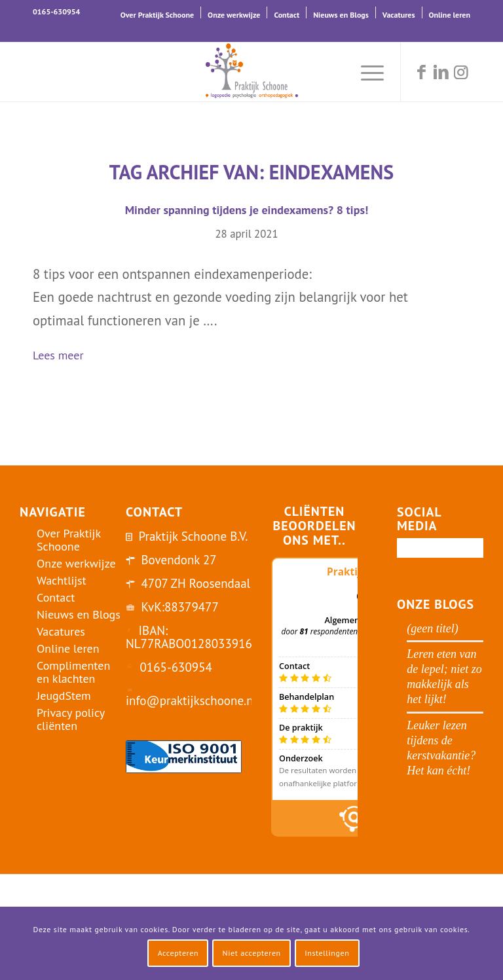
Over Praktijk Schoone (157, 15)
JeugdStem (64, 696)
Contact (287, 15)
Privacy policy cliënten (71, 719)
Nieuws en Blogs (341, 15)
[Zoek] (335, 72)
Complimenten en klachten (73, 672)
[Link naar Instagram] (460, 72)
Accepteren (178, 953)
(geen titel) (432, 628)
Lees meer (64, 356)
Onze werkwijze (234, 15)
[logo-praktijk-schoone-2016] (251, 72)
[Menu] (366, 72)
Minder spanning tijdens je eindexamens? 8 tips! (247, 210)
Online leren (450, 15)
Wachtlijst (62, 580)
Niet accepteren (252, 953)
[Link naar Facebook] (421, 72)
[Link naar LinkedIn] (441, 72)
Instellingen (327, 953)
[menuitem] (158, 12)
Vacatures (399, 15)
